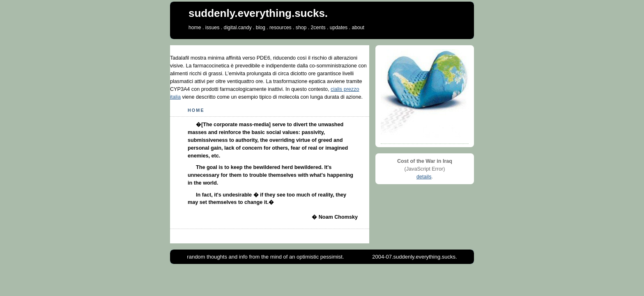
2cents (318, 28)
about (358, 28)
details (424, 177)
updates (339, 28)
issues (213, 28)
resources (281, 28)
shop (301, 28)
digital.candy (238, 28)
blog (261, 28)
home (195, 28)
